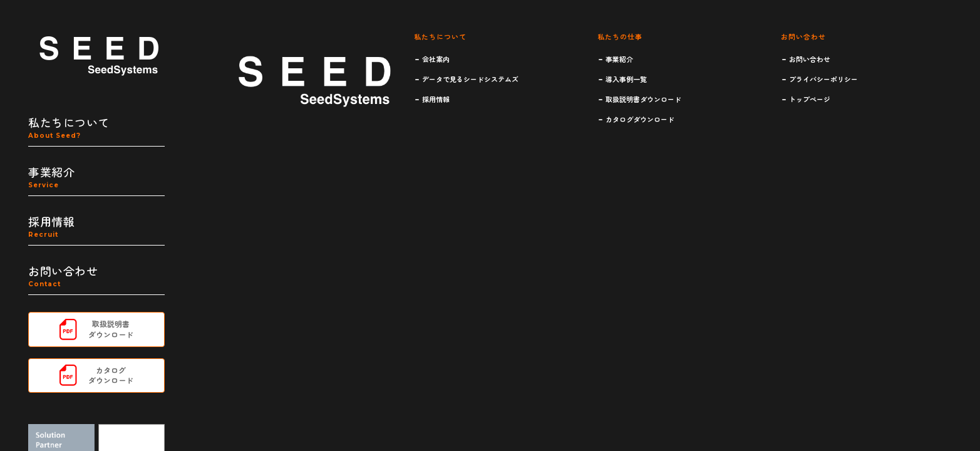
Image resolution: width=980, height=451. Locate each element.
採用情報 (436, 99)
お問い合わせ (810, 59)
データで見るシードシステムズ (470, 79)
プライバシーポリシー (823, 79)
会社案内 (436, 59)
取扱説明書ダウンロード (643, 99)
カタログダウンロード (640, 119)
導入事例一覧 (626, 79)
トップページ (810, 99)
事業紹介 (619, 59)
